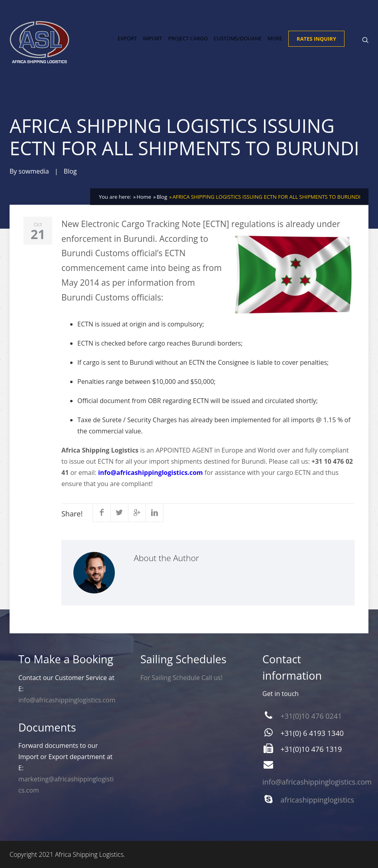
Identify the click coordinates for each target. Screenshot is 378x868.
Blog (70, 171)
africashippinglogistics (318, 800)
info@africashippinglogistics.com (151, 473)
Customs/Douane (238, 38)
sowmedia (34, 171)
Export (127, 38)
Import (152, 38)
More (275, 38)
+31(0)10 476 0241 (311, 716)
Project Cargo (188, 38)
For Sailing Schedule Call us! (181, 678)
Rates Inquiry (316, 39)
